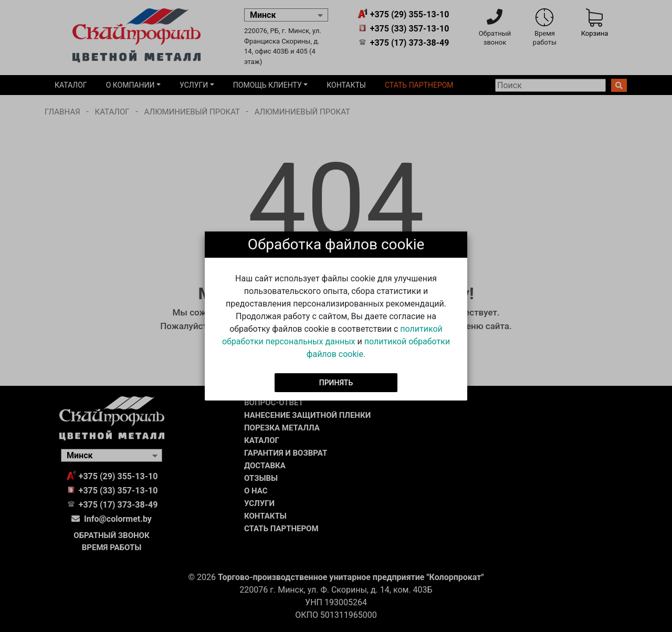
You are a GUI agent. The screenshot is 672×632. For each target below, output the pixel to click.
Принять (336, 382)
